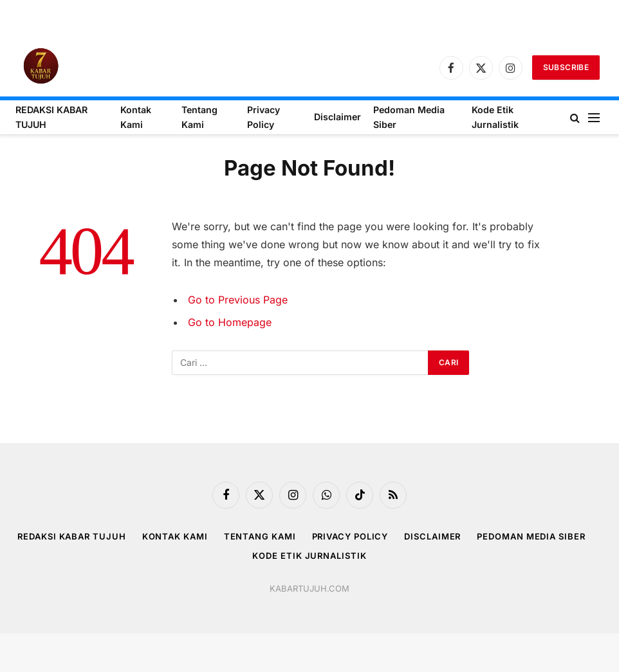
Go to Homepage (230, 322)
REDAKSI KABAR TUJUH (51, 117)
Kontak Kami (136, 117)
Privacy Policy (263, 117)
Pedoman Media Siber (409, 117)
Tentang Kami (199, 117)
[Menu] (594, 117)
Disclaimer (337, 117)
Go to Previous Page (238, 300)
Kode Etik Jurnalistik (495, 117)
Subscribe (566, 67)
